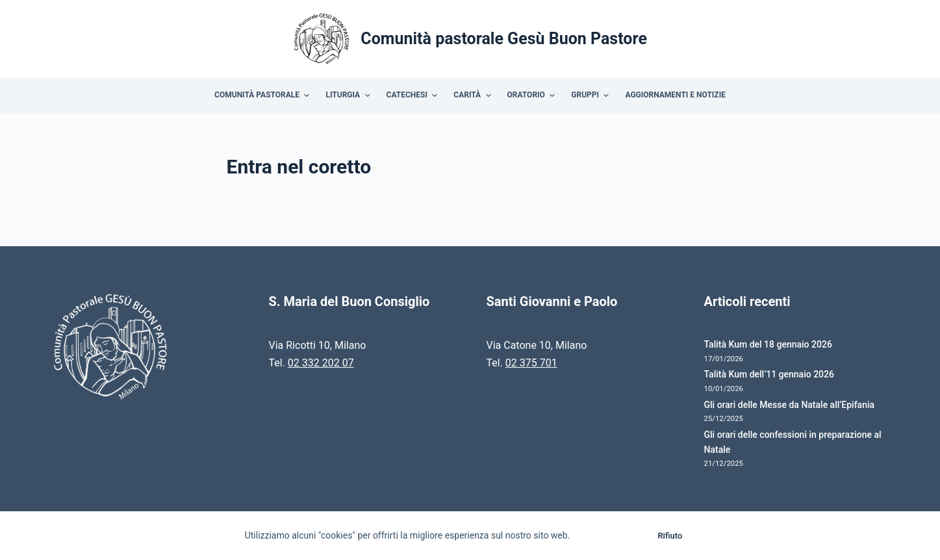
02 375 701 (531, 363)
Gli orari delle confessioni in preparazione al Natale (793, 442)
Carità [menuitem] (474, 95)
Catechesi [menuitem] (414, 95)
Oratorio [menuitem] (533, 95)
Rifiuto (670, 536)
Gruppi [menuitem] (591, 95)
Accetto (610, 536)
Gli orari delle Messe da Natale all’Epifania (790, 405)
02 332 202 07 (321, 363)
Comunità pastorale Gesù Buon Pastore (504, 39)
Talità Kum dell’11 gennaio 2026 (769, 374)
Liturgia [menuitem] (349, 95)
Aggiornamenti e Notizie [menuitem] (675, 95)
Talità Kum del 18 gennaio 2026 (768, 344)
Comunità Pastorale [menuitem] (263, 95)
